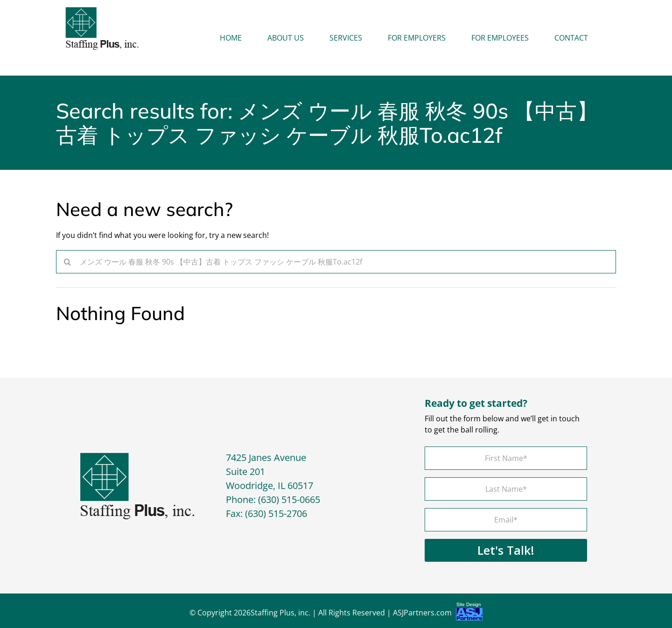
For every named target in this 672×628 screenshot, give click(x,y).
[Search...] (336, 262)
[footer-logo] (137, 456)
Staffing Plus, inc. (280, 613)
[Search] (68, 262)
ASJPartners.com (438, 614)
